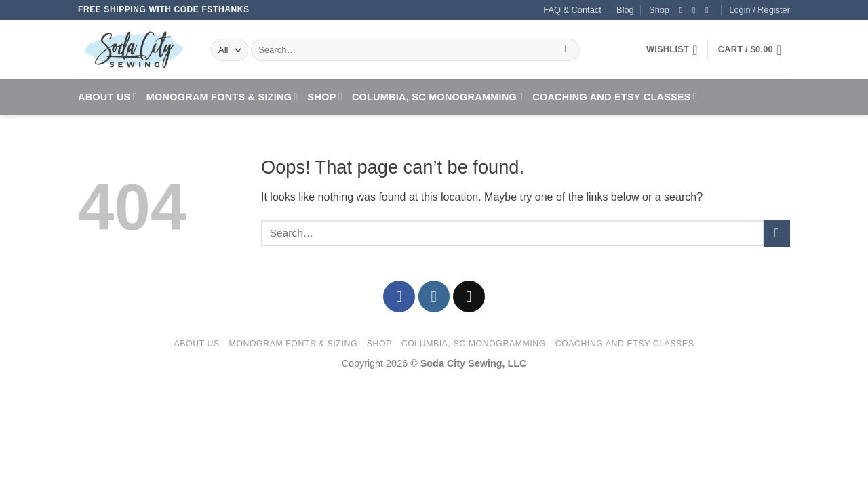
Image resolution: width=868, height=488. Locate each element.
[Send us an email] (709, 10)
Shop (659, 10)
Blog (625, 10)
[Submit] (567, 50)
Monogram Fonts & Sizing (222, 97)
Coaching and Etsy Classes (615, 97)
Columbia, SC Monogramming (437, 97)
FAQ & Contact (572, 10)
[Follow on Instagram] (696, 10)
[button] (759, 10)
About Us (107, 97)
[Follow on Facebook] (684, 10)
